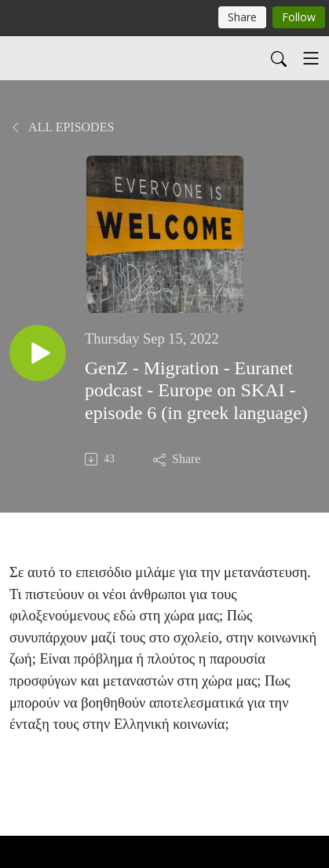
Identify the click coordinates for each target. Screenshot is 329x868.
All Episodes (62, 127)
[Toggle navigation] (311, 58)
